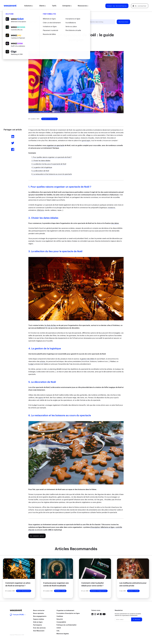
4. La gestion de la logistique (42, 167)
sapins (41, 398)
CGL (58, 631)
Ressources (83, 6)
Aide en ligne (38, 622)
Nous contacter (39, 610)
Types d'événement (66, 22)
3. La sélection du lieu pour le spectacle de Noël (49, 164)
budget (31, 364)
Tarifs (54, 6)
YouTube (104, 614)
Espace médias (39, 619)
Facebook (101, 614)
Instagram (95, 614)
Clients (43, 6)
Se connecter (139, 6)
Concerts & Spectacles (49, 119)
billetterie (40, 210)
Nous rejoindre (38, 613)
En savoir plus (37, 536)
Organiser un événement (65, 610)
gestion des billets (88, 359)
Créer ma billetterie (117, 6)
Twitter (98, 614)
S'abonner (137, 619)
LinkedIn (92, 614)
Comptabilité (61, 622)
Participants (38, 625)
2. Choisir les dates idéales (41, 161)
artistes (43, 361)
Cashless (60, 616)
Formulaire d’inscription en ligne (68, 613)
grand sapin (86, 141)
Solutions (29, 6)
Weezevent (10, 6)
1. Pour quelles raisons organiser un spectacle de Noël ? (52, 157)
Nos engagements (40, 616)
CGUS (59, 628)
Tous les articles (31, 22)
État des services (39, 628)
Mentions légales (63, 634)
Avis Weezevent (39, 631)
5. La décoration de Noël (40, 171)
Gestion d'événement (48, 22)
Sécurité (60, 619)
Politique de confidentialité (66, 625)
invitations (111, 208)
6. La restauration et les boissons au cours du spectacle (52, 174)
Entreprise (67, 6)
